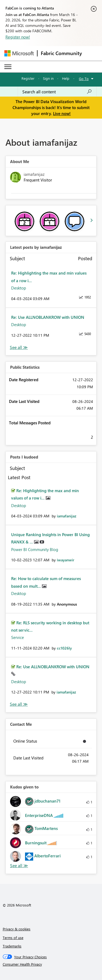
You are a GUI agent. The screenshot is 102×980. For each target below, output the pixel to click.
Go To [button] (84, 79)
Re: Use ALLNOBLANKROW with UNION (48, 317)
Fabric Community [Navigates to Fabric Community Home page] (61, 53)
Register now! (18, 37)
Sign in (48, 78)
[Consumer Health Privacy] (51, 964)
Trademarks (12, 946)
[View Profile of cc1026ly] (64, 648)
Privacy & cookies (17, 929)
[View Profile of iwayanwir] (66, 560)
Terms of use (13, 938)
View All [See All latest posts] (19, 347)
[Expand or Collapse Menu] (8, 67)
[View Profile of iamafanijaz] (67, 516)
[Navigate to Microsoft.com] (19, 53)
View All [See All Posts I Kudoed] (19, 704)
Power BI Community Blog (35, 549)
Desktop (19, 288)
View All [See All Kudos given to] (19, 866)
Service (18, 637)
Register (28, 78)
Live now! (62, 113)
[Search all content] (57, 92)
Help (66, 78)
